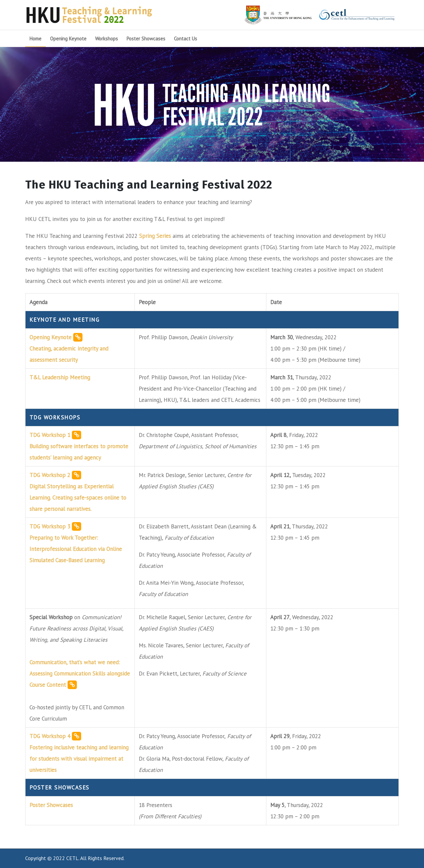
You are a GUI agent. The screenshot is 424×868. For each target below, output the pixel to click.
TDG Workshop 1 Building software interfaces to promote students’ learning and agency (79, 446)
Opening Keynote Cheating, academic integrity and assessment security (69, 348)
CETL (72, 858)
